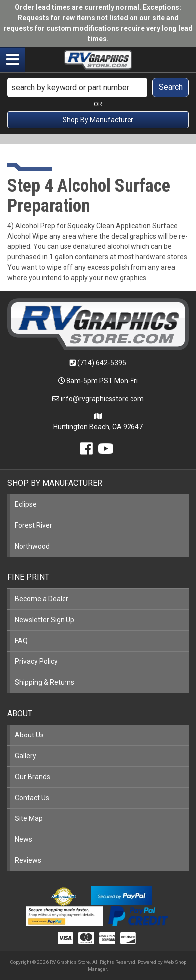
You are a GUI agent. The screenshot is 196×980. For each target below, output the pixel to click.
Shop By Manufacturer (98, 120)
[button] (98, 87)
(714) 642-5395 (102, 363)
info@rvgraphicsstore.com (102, 399)
